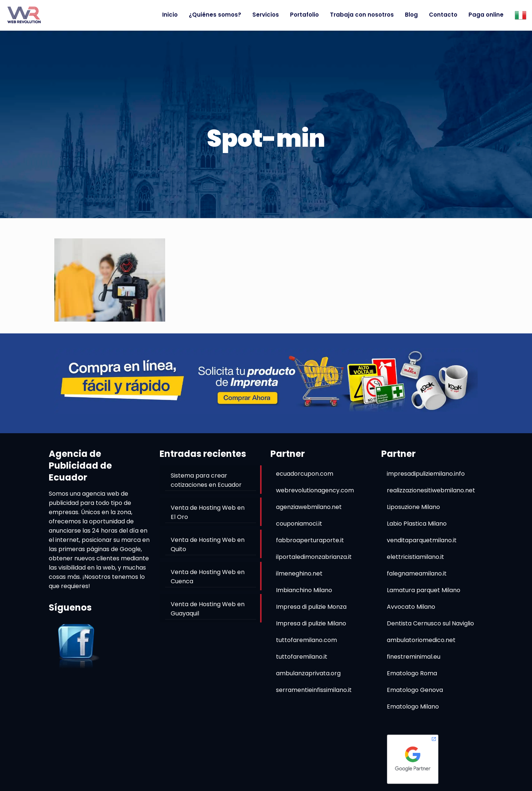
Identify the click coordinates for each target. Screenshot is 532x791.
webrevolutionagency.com (315, 490)
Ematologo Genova (415, 690)
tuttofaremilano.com (306, 640)
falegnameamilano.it (417, 573)
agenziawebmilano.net (309, 507)
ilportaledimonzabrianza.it (314, 557)
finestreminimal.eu (414, 657)
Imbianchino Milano (304, 590)
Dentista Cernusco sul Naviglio (430, 623)
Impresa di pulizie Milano (311, 623)
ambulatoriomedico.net (421, 640)
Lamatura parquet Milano (424, 590)
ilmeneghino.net (299, 573)
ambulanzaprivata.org (308, 673)
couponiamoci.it (299, 524)
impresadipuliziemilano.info (426, 474)
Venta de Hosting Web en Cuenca (208, 577)
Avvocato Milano (411, 607)
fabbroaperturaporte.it (310, 540)
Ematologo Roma (412, 673)
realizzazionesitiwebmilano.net (431, 490)
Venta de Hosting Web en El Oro (208, 512)
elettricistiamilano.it (415, 557)
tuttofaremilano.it (302, 657)
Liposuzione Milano (413, 507)
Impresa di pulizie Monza (311, 607)
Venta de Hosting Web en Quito (208, 544)
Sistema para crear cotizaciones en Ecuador (206, 480)
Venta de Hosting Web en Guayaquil (208, 609)
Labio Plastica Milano (417, 524)
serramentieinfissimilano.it (314, 690)
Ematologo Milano (413, 707)
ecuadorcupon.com (305, 474)
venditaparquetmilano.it (422, 540)
